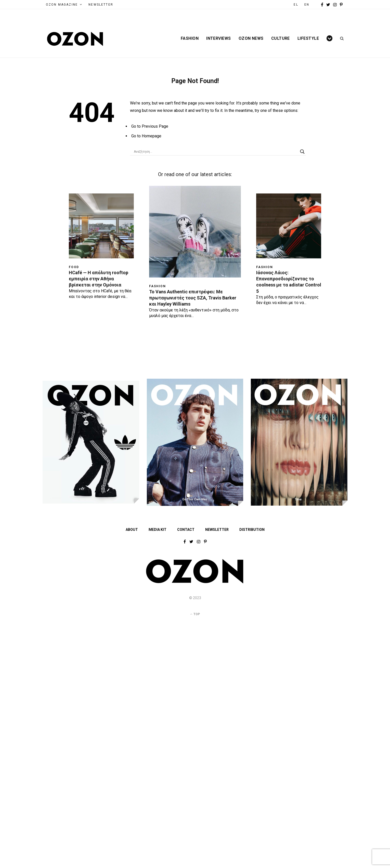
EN (307, 5)
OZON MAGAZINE (62, 5)
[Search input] (216, 152)
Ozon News (251, 38)
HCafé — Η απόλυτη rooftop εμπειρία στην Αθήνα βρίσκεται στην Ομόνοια (99, 279)
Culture (281, 38)
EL (296, 5)
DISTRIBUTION (252, 530)
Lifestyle (308, 38)
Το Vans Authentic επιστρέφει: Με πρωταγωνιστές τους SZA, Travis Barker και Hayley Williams (193, 298)
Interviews (219, 38)
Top (195, 614)
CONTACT (186, 530)
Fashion (190, 38)
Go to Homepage (146, 136)
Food (74, 267)
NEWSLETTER (101, 5)
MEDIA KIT (158, 530)
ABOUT (132, 530)
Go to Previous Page (150, 126)
